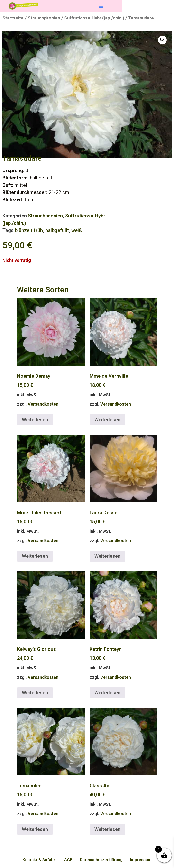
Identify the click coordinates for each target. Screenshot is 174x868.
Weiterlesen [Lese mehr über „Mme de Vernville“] (107, 420)
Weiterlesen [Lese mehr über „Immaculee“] (35, 829)
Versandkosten (43, 404)
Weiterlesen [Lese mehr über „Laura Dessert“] (107, 556)
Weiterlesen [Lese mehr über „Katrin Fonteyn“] (107, 693)
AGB (68, 860)
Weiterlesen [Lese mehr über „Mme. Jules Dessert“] (35, 556)
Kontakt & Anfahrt (40, 860)
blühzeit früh (29, 230)
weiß (77, 230)
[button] (101, 6)
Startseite (13, 18)
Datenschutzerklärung (101, 860)
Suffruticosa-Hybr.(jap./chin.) (94, 18)
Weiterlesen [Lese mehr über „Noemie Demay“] (35, 420)
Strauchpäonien (44, 18)
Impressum (141, 860)
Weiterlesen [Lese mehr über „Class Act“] (107, 829)
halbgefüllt (57, 230)
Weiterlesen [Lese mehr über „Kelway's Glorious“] (35, 693)
